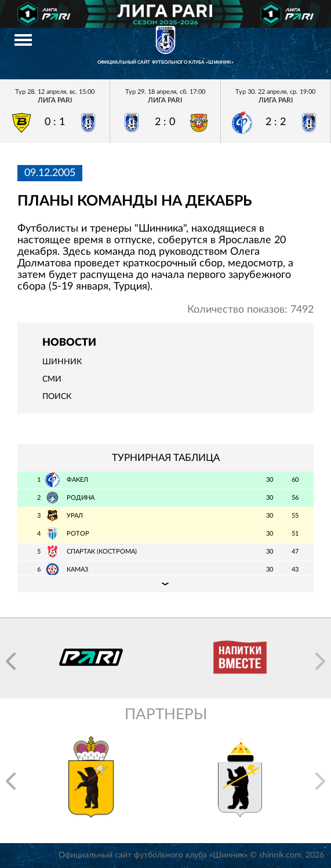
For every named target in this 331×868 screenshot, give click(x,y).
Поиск (57, 397)
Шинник (62, 362)
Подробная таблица (165, 584)
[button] (11, 661)
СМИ (52, 379)
